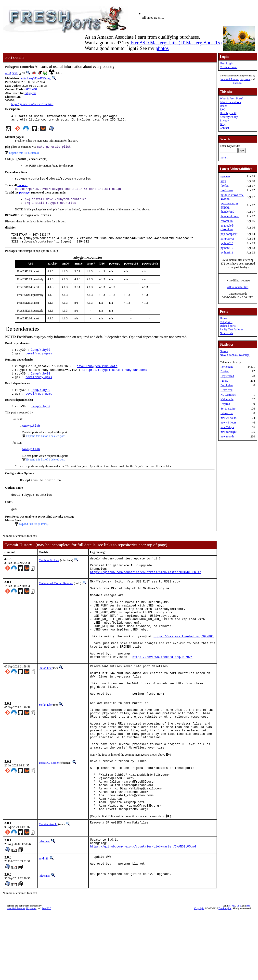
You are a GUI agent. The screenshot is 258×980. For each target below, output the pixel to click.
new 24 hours (228, 418)
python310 (227, 243)
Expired (225, 404)
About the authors (230, 102)
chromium (226, 221)
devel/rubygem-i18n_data (97, 375)
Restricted (226, 390)
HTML (232, 972)
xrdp (223, 181)
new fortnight (228, 432)
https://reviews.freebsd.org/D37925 (162, 693)
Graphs (224, 351)
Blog (223, 124)
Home (223, 318)
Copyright (199, 974)
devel (15, 73)
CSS (239, 972)
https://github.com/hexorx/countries (32, 105)
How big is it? (228, 113)
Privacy (224, 121)
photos (162, 48)
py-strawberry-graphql (229, 205)
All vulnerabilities (238, 287)
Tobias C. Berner (49, 815)
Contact (224, 128)
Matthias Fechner (49, 575)
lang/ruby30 (41, 358)
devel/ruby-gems (39, 362)
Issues (223, 106)
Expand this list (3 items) (24, 155)
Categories (226, 322)
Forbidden (226, 385)
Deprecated (227, 376)
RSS (248, 972)
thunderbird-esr (230, 216)
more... (224, 157)
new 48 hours (228, 423)
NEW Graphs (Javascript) (235, 355)
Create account (229, 67)
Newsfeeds (226, 333)
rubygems (30, 94)
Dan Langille (225, 974)
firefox (225, 186)
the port (22, 188)
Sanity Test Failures (231, 329)
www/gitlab (31, 438)
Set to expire (228, 409)
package (24, 196)
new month (227, 436)
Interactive (227, 413)
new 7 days (227, 427)
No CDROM (228, 395)
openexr (225, 176)
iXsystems (245, 79)
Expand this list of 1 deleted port (45, 448)
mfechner (44, 905)
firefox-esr (227, 190)
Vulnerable (227, 399)
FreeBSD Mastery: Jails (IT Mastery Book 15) (176, 43)
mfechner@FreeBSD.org (36, 78)
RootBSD (238, 83)
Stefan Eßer (46, 704)
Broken (225, 371)
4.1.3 (8, 73)
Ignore (224, 381)
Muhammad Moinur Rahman (56, 602)
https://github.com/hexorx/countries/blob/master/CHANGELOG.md (143, 912)
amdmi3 (44, 923)
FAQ (223, 109)
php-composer (229, 234)
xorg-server (227, 239)
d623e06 (31, 90)
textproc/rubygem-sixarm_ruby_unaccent (115, 379)
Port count (227, 367)
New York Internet (230, 79)
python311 (227, 253)
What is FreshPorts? (232, 98)
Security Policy (229, 117)
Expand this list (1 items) (34, 539)
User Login (226, 63)
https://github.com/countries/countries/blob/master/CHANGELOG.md (146, 591)
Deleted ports (228, 326)
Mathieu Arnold (48, 888)
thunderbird (227, 212)
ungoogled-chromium (227, 227)
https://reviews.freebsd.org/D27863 (184, 668)
